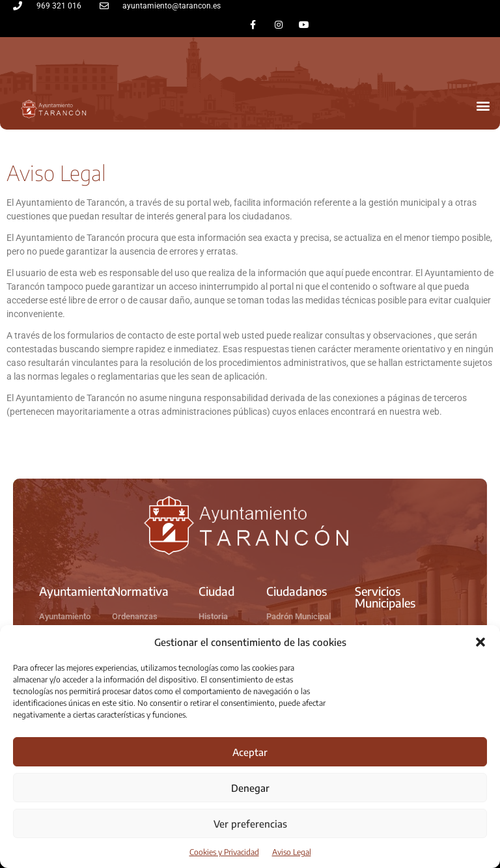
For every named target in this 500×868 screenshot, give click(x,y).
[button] (480, 642)
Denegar (250, 788)
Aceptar (250, 752)
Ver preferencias (250, 824)
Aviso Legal (292, 852)
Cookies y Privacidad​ (224, 852)
